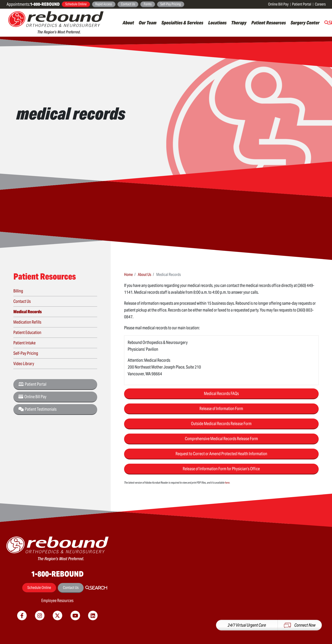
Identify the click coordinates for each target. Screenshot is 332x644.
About (128, 23)
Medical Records (28, 312)
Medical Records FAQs (221, 394)
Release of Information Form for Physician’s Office (221, 469)
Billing (18, 291)
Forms (148, 4)
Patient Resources (269, 23)
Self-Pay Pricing (171, 4)
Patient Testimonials (37, 409)
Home (128, 274)
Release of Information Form (221, 409)
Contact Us (128, 4)
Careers (320, 4)
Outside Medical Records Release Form (221, 424)
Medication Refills (27, 322)
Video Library (24, 364)
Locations (217, 23)
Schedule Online (76, 4)
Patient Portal (302, 4)
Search (98, 588)
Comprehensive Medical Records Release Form (221, 439)
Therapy (239, 23)
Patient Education (27, 332)
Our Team (148, 23)
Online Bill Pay (278, 4)
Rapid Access (104, 4)
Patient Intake (24, 343)
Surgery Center (305, 23)
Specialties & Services (182, 23)
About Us (145, 274)
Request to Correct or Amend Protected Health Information (221, 454)
